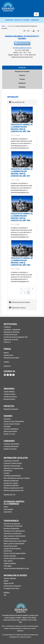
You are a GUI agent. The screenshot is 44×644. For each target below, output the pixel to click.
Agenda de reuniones (10, 449)
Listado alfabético (9, 392)
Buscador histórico (9, 399)
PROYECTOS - (19, 20)
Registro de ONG (9, 583)
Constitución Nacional (10, 334)
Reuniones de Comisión (22, 71)
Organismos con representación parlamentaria (13, 469)
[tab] (22, 102)
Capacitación (8, 512)
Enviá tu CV (7, 342)
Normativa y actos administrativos (14, 531)
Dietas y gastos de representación (14, 543)
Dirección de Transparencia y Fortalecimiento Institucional (13, 525)
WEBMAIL (7, 593)
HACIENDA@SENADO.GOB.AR (22, 48)
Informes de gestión (10, 556)
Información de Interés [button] (21, 302)
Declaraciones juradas (10, 546)
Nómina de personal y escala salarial (15, 541)
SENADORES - (10, 20)
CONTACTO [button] (7, 366)
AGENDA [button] (6, 362)
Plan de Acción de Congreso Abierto (15, 553)
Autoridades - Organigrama (12, 329)
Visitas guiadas (8, 509)
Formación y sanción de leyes (13, 463)
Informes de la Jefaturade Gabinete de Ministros (11, 484)
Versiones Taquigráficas (11, 429)
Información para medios (11, 358)
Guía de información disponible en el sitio (15, 568)
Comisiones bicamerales (11, 446)
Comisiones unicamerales (11, 444)
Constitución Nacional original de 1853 (15, 337)
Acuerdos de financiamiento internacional (12, 550)
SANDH (6, 581)
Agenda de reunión (22, 43)
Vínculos (22, 79)
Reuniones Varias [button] (18, 308)
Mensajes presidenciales (11, 481)
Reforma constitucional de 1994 (14, 490)
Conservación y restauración (12, 586)
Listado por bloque (9, 394)
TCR (5, 595)
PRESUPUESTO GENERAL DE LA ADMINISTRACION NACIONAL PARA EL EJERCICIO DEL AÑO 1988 (22, 128)
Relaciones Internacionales (12, 466)
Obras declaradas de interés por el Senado (15, 478)
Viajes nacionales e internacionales (14, 536)
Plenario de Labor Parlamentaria (14, 421)
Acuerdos (7, 473)
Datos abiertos (8, 561)
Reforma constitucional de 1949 (14, 488)
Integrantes (22, 83)
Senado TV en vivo (9, 434)
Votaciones (7, 419)
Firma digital (8, 566)
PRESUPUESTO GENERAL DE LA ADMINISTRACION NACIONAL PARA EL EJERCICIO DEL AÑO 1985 (22, 261)
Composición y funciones (11, 461)
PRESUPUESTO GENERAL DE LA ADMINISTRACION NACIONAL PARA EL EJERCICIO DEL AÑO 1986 (22, 217)
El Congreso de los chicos (11, 588)
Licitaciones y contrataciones (13, 533)
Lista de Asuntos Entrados (12, 424)
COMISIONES (35, 20)
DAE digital (7, 426)
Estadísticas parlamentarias (12, 476)
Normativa (22, 87)
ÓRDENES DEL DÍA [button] (9, 495)
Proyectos (22, 75)
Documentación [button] (18, 102)
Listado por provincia (10, 397)
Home (3, 26)
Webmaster (20, 631)
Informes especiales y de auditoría (14, 558)
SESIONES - (27, 20)
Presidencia (7, 327)
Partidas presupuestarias (11, 538)
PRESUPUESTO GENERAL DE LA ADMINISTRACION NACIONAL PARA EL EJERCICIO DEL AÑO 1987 (22, 172)
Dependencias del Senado (12, 332)
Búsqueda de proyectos (11, 409)
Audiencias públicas (10, 563)
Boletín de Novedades (10, 431)
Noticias (6, 353)
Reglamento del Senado (11, 340)
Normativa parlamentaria (11, 528)
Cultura (6, 507)
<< (21, 288)
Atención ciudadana (10, 578)
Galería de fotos (8, 355)
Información (22, 68)
